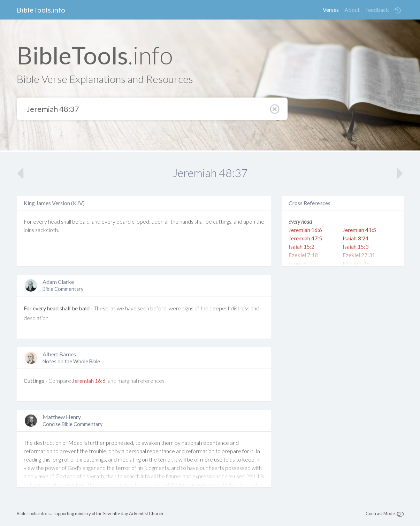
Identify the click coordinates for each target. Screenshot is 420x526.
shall (66, 221)
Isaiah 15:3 (356, 246)
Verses (331, 10)
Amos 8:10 (301, 263)
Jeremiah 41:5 (359, 230)
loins (29, 230)
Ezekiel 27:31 (359, 255)
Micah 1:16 (356, 263)
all (167, 221)
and (96, 221)
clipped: (141, 221)
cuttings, (223, 221)
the (174, 221)
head (54, 221)
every (40, 221)
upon (158, 221)
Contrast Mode (380, 513)
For (28, 221)
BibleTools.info (41, 10)
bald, (85, 221)
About (352, 10)
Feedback (377, 10)
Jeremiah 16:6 (89, 381)
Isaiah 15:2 (301, 246)
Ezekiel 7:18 (303, 255)
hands (186, 221)
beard (124, 221)
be (75, 221)
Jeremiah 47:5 (305, 238)
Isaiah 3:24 (356, 238)
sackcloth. (47, 230)
